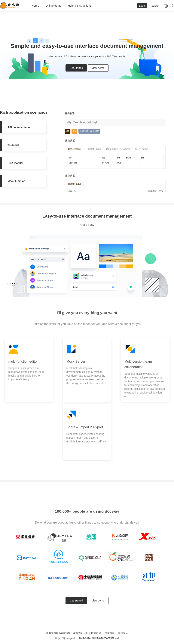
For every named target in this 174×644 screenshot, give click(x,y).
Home (35, 6)
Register (154, 6)
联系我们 (96, 633)
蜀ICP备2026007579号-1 (106, 638)
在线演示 (123, 633)
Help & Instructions (80, 6)
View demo (98, 68)
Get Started (76, 68)
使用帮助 (110, 633)
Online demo (53, 6)
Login (142, 6)
